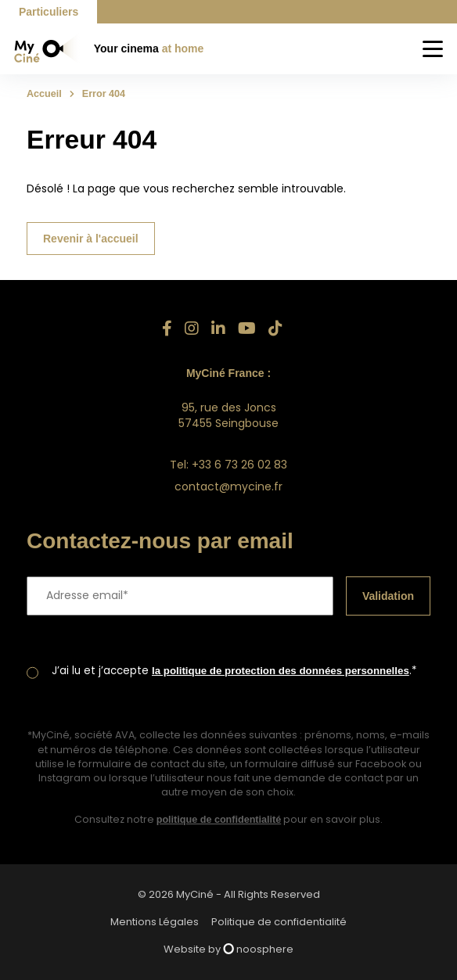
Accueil (44, 94)
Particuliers (49, 12)
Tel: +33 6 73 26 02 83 (228, 465)
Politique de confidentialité (279, 922)
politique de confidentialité (219, 820)
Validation (388, 596)
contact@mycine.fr (228, 486)
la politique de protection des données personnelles (281, 671)
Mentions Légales (155, 922)
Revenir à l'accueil (91, 239)
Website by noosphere (229, 949)
